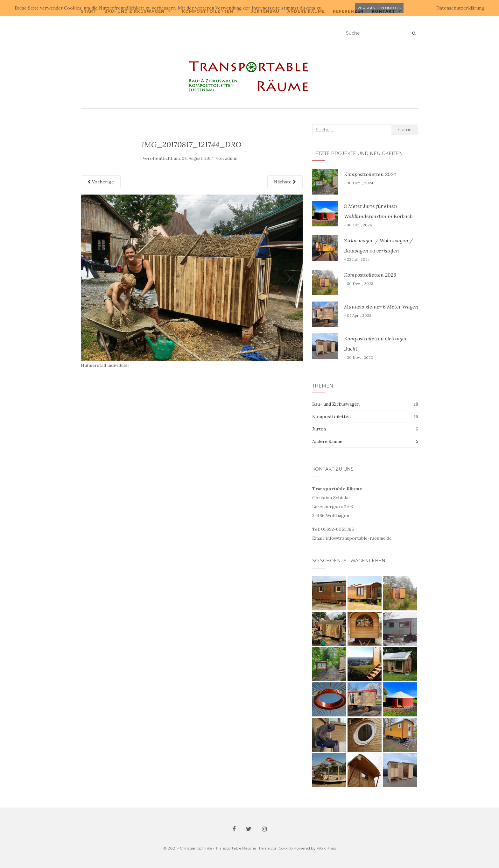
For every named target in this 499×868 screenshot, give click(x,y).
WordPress (326, 848)
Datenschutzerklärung (460, 8)
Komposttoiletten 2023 (370, 275)
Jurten (319, 429)
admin (231, 158)
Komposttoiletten (331, 416)
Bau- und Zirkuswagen (336, 404)
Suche (405, 130)
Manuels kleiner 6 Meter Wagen (381, 307)
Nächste (285, 182)
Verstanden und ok (379, 8)
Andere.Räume (327, 441)
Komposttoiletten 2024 (370, 174)
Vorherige (101, 182)
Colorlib (286, 848)
